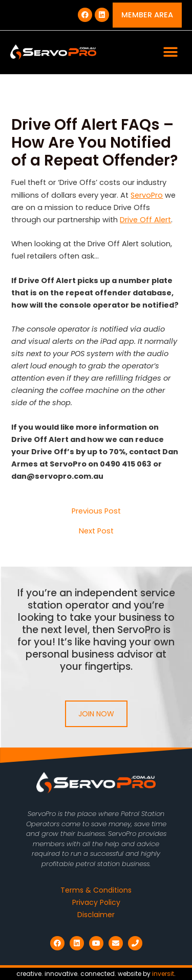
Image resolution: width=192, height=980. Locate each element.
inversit (163, 974)
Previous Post (96, 511)
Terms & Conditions (96, 890)
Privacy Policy (96, 902)
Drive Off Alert (145, 220)
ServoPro (147, 195)
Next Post (96, 531)
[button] (170, 52)
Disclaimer (96, 915)
